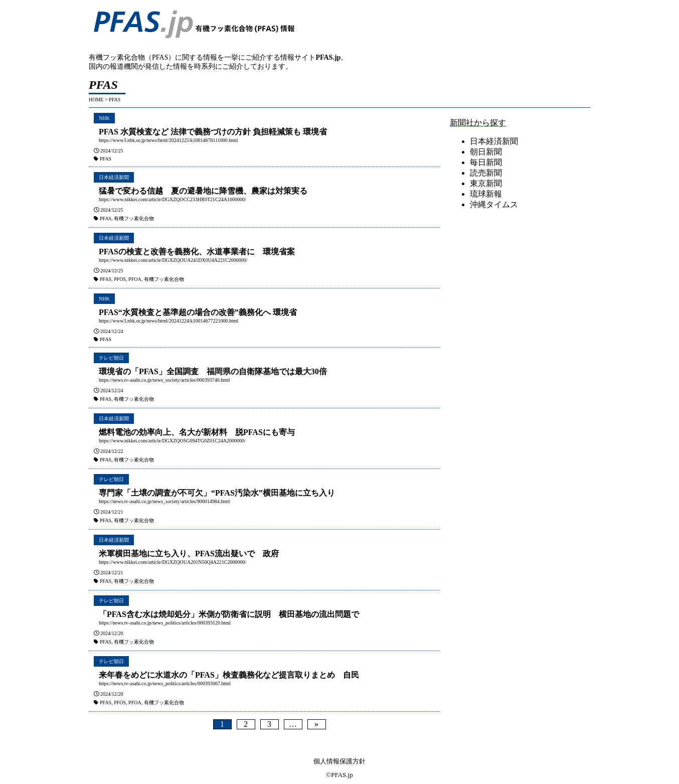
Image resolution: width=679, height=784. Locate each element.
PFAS (106, 159)
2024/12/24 (112, 331)
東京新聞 (486, 183)
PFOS (120, 279)
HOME (96, 100)
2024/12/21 (112, 512)
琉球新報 (486, 194)
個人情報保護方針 (339, 761)
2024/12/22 (112, 451)
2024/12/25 (112, 151)
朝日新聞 (486, 152)
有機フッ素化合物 (134, 218)
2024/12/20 (112, 633)
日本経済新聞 (114, 177)
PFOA (135, 279)
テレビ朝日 (111, 358)
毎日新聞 (486, 162)
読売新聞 (486, 173)
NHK (104, 118)
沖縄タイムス (494, 204)
